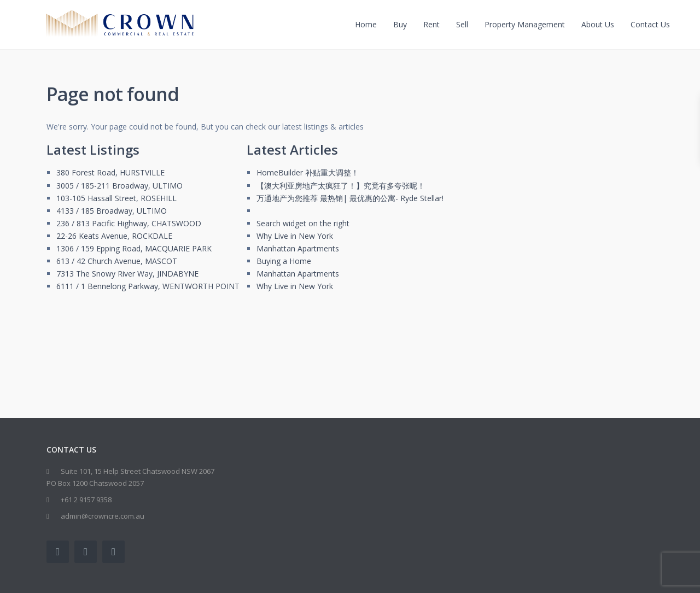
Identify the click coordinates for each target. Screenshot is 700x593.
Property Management (525, 24)
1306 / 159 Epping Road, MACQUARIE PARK (134, 248)
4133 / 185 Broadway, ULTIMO (112, 211)
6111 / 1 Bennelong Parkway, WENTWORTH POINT (148, 286)
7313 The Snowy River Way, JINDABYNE (127, 274)
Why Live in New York (295, 236)
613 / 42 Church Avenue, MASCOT (117, 261)
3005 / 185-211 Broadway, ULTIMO (119, 186)
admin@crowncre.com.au (103, 516)
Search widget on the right (303, 223)
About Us (598, 24)
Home (366, 24)
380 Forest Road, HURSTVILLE (110, 172)
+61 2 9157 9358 (86, 500)
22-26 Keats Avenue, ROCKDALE (114, 236)
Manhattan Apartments (298, 248)
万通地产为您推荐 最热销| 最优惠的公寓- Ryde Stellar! (350, 198)
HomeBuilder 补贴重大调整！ (308, 172)
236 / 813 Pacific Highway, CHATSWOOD (129, 223)
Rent (431, 24)
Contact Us (650, 24)
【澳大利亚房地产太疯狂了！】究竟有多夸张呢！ (341, 186)
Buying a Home (284, 261)
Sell (462, 24)
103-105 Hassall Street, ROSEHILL (116, 198)
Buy (400, 24)
